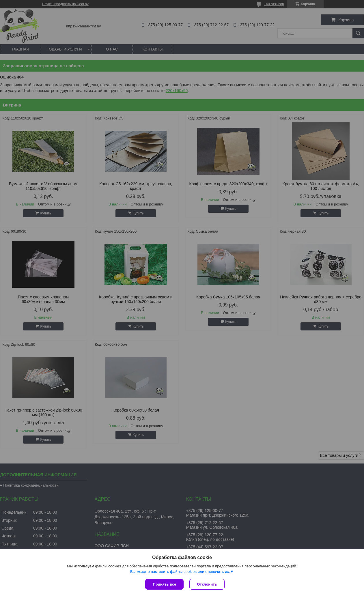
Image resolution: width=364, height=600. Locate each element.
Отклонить (207, 584)
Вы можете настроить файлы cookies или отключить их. (180, 572)
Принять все (164, 584)
